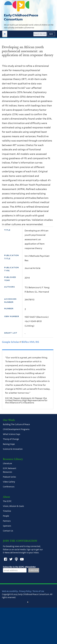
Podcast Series (9, 477)
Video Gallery (9, 482)
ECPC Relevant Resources (10, 470)
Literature (7, 464)
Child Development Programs (16, 429)
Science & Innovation (13, 449)
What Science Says (12, 434)
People (6, 516)
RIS (37, 342)
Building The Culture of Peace (16, 424)
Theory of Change (11, 439)
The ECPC (7, 501)
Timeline (7, 511)
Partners (7, 521)
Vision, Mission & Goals (13, 506)
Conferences (9, 487)
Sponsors (7, 526)
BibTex (25, 342)
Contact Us (8, 531)
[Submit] (51, 34)
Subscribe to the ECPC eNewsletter (19, 567)
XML (32, 342)
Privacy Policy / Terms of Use (32, 591)
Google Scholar (11, 342)
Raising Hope (9, 444)
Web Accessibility (10, 591)
